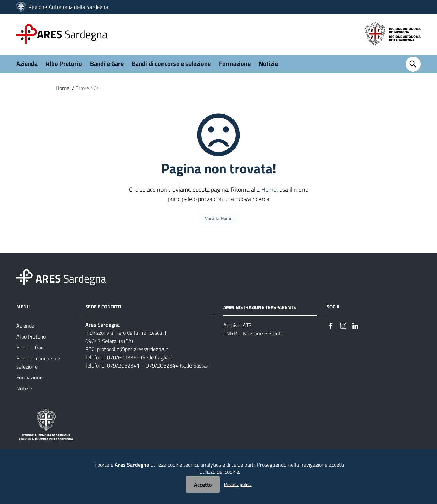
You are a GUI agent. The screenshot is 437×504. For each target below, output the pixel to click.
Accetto (203, 485)
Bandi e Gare (107, 64)
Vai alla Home (219, 218)
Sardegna (72, 34)
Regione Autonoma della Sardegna (68, 7)
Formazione (235, 64)
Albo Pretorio (64, 64)
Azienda (27, 64)
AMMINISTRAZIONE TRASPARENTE (260, 307)
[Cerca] (413, 64)
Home (62, 88)
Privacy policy (238, 484)
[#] (331, 325)
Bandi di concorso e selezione (171, 64)
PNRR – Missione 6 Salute (253, 333)
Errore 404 (88, 88)
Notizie (268, 64)
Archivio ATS (237, 325)
